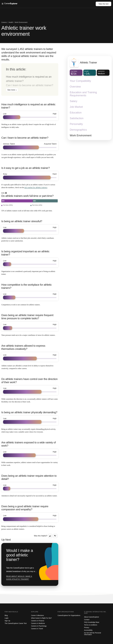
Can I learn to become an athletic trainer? (30, 85)
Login (7, 618)
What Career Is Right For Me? (41, 618)
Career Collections (37, 615)
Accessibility (88, 630)
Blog (6, 615)
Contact (87, 620)
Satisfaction (77, 118)
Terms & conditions (91, 625)
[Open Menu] (49, 4)
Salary (73, 101)
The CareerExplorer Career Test (16, 623)
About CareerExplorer (92, 617)
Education (76, 113)
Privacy (87, 628)
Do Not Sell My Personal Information (93, 634)
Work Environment (81, 135)
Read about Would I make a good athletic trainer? (19, 578)
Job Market (76, 107)
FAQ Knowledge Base (92, 622)
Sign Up (7, 621)
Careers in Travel (37, 629)
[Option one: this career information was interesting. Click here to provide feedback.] (50, 536)
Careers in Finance (38, 621)
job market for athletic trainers (36, 187)
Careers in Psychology (39, 626)
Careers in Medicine (38, 623)
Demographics (78, 130)
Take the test (103, 4)
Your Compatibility (80, 81)
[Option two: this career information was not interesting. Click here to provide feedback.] (55, 536)
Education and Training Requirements (83, 94)
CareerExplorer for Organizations (69, 615)
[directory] (30, 79)
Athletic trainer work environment (24, 31)
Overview (75, 87)
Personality (76, 124)
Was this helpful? (41, 536)
